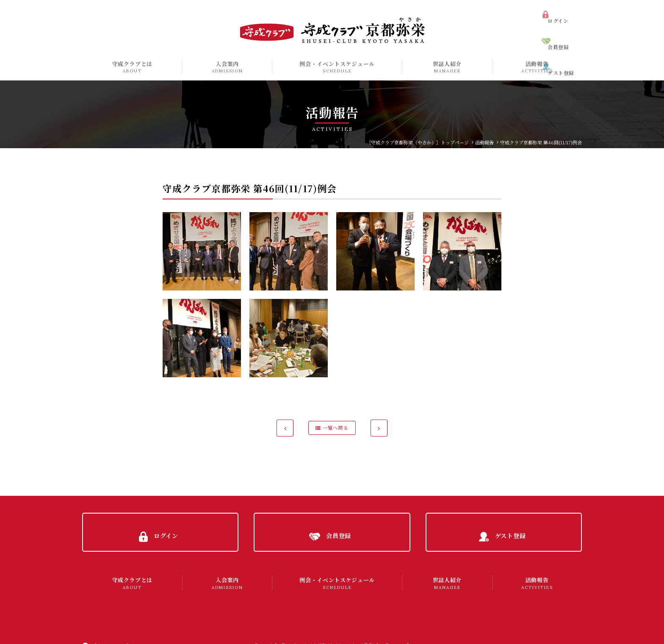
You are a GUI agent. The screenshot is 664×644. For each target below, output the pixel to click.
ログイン (563, 12)
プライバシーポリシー (119, 629)
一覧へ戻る (336, 428)
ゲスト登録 (566, 42)
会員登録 (563, 27)
